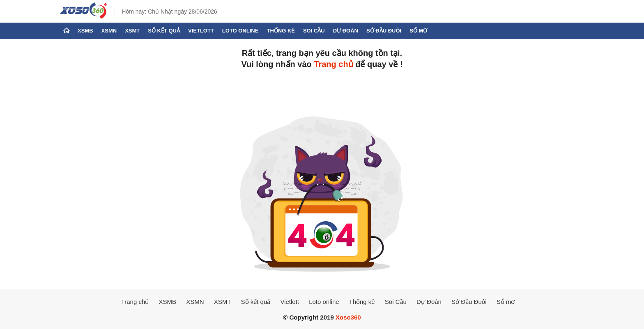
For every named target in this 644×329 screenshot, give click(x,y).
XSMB (85, 31)
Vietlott (201, 31)
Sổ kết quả (164, 31)
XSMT (132, 31)
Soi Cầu (314, 31)
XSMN (109, 31)
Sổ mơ (418, 31)
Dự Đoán (346, 31)
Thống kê (281, 31)
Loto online (240, 31)
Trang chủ (333, 64)
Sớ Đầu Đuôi (384, 31)
